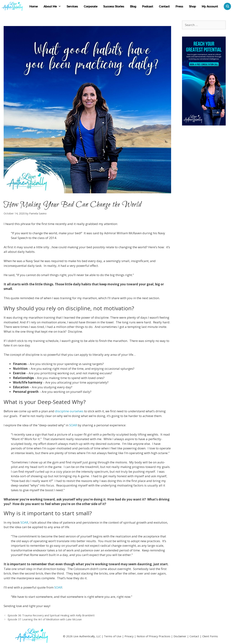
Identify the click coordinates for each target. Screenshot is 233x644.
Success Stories (114, 6)
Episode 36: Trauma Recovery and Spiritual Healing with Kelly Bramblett (51, 615)
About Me (54, 7)
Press (179, 6)
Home (33, 6)
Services (72, 6)
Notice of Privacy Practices (154, 636)
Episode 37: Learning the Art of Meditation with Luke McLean (45, 619)
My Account (210, 6)
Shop (192, 6)
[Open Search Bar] (226, 6)
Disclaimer (180, 636)
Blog (133, 6)
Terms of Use (113, 636)
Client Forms (210, 636)
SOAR (73, 425)
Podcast (148, 6)
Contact (164, 6)
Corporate (91, 6)
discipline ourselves (69, 411)
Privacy (129, 636)
